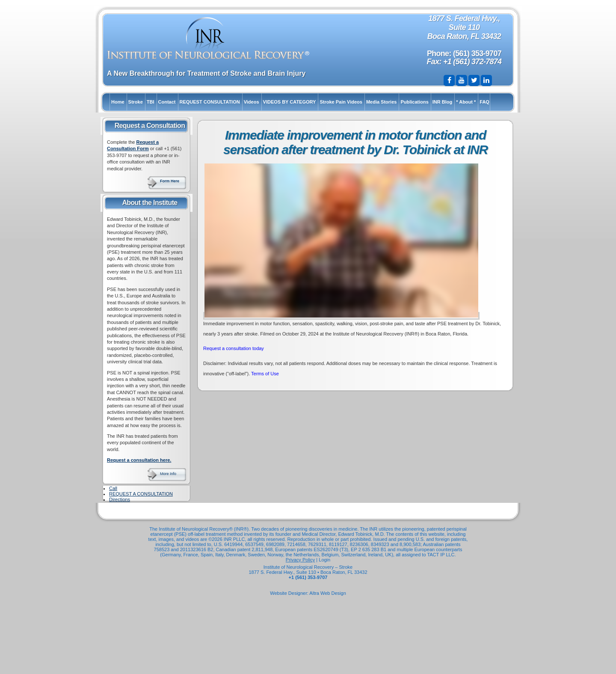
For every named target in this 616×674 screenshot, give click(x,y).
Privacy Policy (300, 560)
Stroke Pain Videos (341, 102)
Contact (167, 102)
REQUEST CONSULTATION (210, 102)
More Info (168, 474)
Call (113, 488)
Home (118, 102)
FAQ (484, 102)
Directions (120, 499)
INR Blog (442, 102)
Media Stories (382, 102)
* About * (466, 102)
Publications (414, 102)
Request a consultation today (234, 348)
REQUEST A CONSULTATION (141, 494)
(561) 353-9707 (477, 53)
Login (324, 560)
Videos (252, 102)
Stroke (136, 102)
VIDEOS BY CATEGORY (290, 102)
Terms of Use (265, 374)
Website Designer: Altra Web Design (308, 593)
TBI (151, 102)
